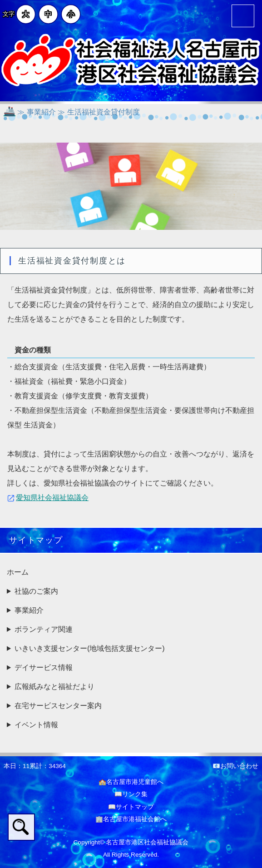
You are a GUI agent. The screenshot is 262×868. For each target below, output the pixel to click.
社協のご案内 (36, 591)
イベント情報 (36, 725)
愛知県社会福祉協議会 (52, 498)
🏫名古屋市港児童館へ (131, 782)
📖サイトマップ (131, 807)
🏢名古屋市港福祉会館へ (131, 819)
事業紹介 (29, 610)
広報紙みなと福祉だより (54, 687)
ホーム (18, 572)
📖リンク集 (131, 794)
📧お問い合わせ (235, 766)
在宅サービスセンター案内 (58, 706)
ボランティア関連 (44, 629)
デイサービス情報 (44, 667)
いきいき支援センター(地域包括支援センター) (90, 648)
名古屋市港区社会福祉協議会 (147, 842)
